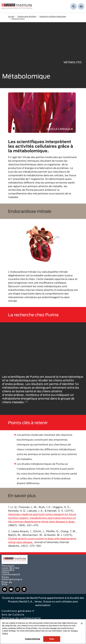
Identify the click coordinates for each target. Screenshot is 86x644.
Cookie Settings (33, 639)
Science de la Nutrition (27, 16)
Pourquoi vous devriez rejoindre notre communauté (11, 570)
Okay (52, 639)
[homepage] (17, 6)
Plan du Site (7, 583)
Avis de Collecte (13, 615)
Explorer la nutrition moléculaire (53, 16)
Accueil (11, 16)
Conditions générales (18, 611)
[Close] (82, 623)
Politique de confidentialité (21, 618)
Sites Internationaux (12, 578)
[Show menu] (81, 6)
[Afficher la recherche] (74, 6)
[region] (43, 632)
